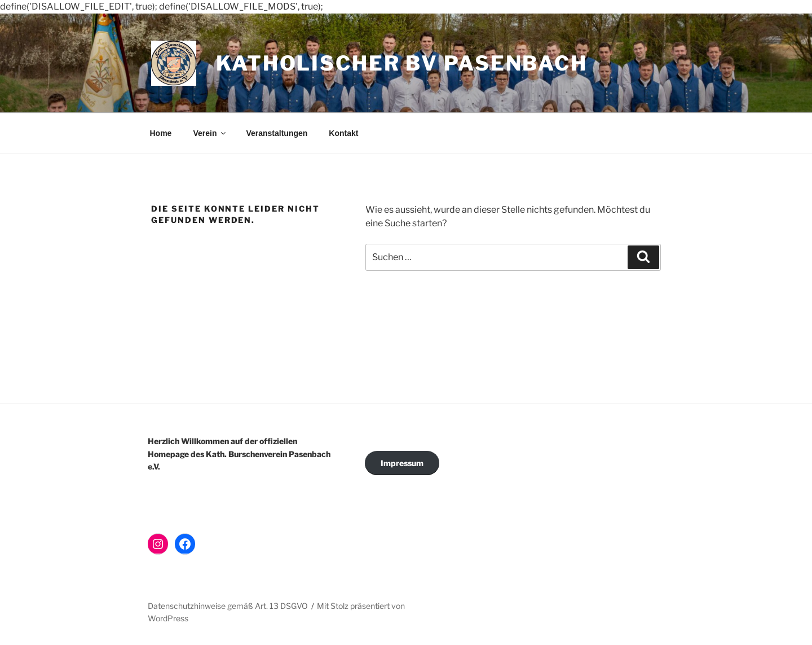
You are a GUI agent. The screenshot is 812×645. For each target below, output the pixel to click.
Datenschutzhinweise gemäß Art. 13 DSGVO (228, 606)
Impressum (402, 463)
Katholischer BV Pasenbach (402, 63)
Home (161, 133)
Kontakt (343, 133)
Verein (210, 133)
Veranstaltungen (277, 133)
